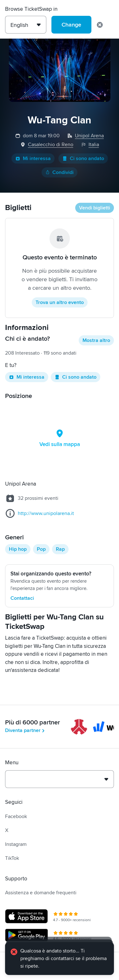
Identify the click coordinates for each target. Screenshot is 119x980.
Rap (60, 549)
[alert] (60, 958)
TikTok (12, 858)
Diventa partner (25, 730)
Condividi (60, 172)
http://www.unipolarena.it (46, 513)
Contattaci (22, 598)
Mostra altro (96, 340)
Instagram (16, 844)
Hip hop (18, 549)
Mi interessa (33, 158)
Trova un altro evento (60, 302)
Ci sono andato (83, 158)
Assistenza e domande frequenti (41, 893)
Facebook (16, 816)
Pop (41, 549)
